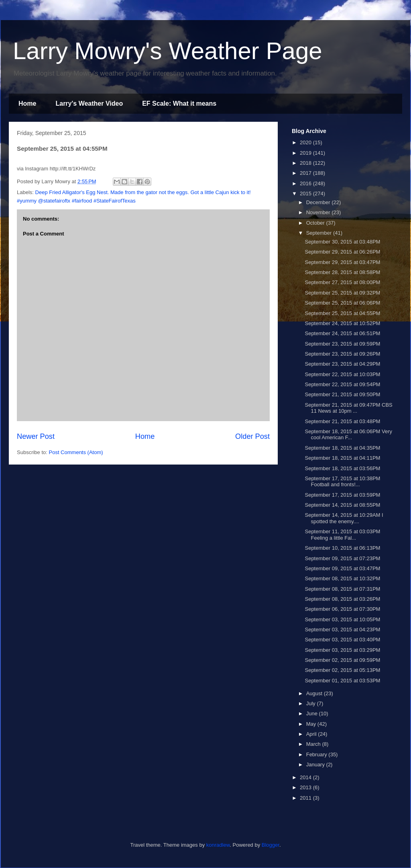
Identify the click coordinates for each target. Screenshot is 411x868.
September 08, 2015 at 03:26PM (342, 599)
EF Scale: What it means (179, 103)
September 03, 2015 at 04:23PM (342, 630)
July (312, 703)
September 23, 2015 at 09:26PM (342, 354)
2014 (306, 777)
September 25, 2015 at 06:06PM (342, 303)
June (313, 713)
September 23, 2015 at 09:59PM (342, 344)
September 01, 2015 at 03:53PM (342, 681)
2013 (306, 787)
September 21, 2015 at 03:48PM (342, 421)
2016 (306, 183)
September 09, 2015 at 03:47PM (342, 568)
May (312, 724)
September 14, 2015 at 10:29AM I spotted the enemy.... (344, 518)
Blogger (271, 845)
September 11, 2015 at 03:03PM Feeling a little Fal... (342, 535)
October (316, 223)
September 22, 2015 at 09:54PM (342, 384)
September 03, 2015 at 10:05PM (342, 619)
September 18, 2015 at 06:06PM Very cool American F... (348, 435)
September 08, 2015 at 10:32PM (342, 578)
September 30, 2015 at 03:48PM (342, 242)
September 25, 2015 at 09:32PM (342, 293)
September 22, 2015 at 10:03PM (342, 374)
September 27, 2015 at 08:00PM (342, 282)
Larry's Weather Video (89, 103)
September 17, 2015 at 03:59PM (342, 495)
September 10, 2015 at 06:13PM (342, 548)
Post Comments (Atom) (76, 452)
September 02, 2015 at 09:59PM (342, 660)
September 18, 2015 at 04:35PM (342, 448)
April (312, 734)
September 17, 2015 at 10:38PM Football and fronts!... (342, 482)
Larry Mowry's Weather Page (168, 51)
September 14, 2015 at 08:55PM (342, 505)
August (315, 693)
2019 (306, 153)
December (319, 202)
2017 (306, 173)
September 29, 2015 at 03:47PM (342, 262)
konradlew (218, 845)
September (320, 233)
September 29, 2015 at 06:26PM (342, 252)
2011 (306, 798)
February (317, 754)
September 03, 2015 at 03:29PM (342, 650)
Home (27, 103)
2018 (306, 163)
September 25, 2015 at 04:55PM (342, 313)
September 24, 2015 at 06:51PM (342, 333)
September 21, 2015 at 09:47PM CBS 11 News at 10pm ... (348, 408)
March (314, 744)
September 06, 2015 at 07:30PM (342, 609)
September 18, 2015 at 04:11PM (342, 458)
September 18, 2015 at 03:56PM (342, 468)
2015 (306, 193)
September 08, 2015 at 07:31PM (342, 589)
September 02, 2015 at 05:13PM (342, 670)
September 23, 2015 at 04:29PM (342, 364)
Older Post (252, 436)
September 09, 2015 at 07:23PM (342, 558)
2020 (306, 142)
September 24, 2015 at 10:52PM (342, 323)
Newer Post (36, 436)
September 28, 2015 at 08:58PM (342, 272)
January (316, 765)
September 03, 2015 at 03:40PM (342, 640)
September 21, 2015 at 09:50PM (342, 394)
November (319, 212)
